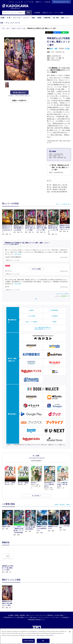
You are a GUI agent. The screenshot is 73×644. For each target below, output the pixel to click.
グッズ (12, 23)
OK (43, 641)
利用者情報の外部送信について (37, 616)
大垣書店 (31, 310)
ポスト (50, 32)
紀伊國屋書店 (55, 310)
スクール (17, 23)
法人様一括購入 (59, 612)
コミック (26, 18)
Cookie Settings (29, 641)
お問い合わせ (33, 614)
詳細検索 (37, 13)
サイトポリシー (56, 614)
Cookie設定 (65, 614)
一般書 (34, 18)
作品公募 (48, 2)
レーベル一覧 (29, 2)
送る (66, 32)
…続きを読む (18, 254)
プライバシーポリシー (44, 614)
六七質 (67, 49)
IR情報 (16, 612)
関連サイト (39, 2)
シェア (58, 32)
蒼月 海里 (54, 49)
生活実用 (57, 18)
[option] (8, 557)
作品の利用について (22, 614)
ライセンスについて (40, 612)
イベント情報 (58, 13)
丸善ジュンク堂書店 (31, 322)
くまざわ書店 (31, 316)
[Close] (70, 632)
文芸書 (3, 18)
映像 (3, 23)
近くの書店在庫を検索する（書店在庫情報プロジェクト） (43, 328)
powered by (62, 296)
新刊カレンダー (47, 13)
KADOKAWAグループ (9, 614)
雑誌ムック (66, 18)
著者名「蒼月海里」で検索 (62, 501)
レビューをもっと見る (62, 294)
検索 (28, 13)
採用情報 (22, 612)
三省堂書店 (54, 316)
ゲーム (8, 23)
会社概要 (11, 612)
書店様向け (51, 612)
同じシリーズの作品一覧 (63, 204)
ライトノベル (18, 18)
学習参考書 (48, 18)
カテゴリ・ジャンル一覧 (16, 2)
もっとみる (36, 492)
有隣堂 (54, 322)
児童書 (40, 18)
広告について (30, 612)
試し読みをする (19, 93)
